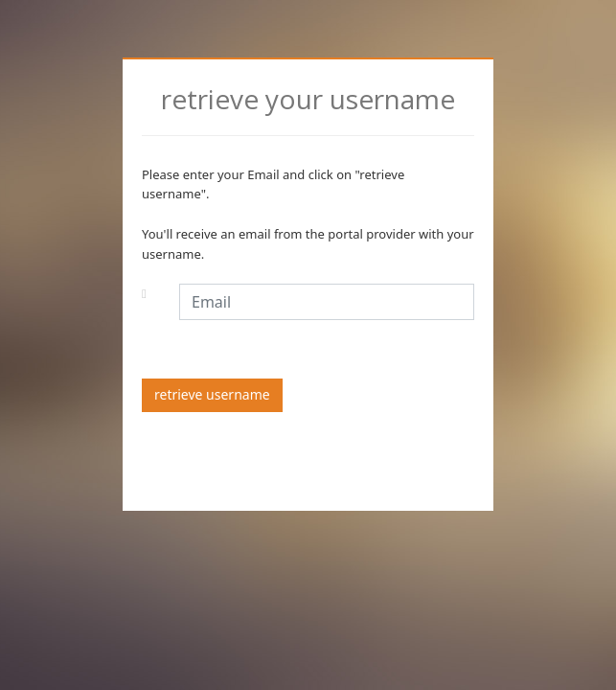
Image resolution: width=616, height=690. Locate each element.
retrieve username (212, 394)
